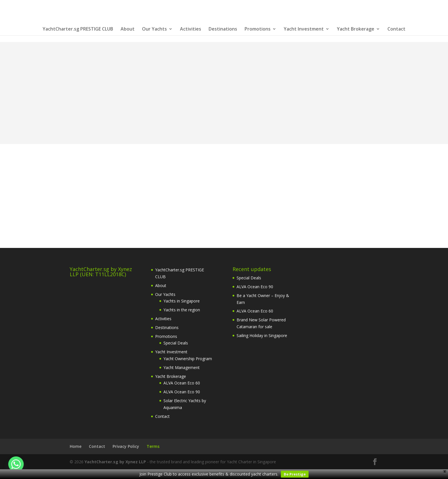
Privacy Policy (126, 446)
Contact (396, 29)
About (128, 29)
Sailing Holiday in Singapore (262, 335)
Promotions (258, 29)
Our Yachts (154, 29)
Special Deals (176, 343)
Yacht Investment (304, 29)
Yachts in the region (182, 310)
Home (76, 446)
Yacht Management (182, 367)
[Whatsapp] (16, 464)
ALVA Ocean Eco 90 (182, 392)
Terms (153, 446)
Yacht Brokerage (356, 29)
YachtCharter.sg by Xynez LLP (115, 462)
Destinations (223, 29)
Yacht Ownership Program (188, 359)
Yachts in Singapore (182, 301)
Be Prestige (295, 474)
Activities (191, 29)
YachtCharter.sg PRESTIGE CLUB (78, 29)
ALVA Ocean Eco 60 (182, 383)
